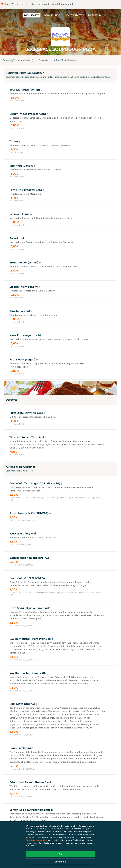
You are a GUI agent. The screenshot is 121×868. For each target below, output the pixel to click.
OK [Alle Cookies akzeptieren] (61, 854)
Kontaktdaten (75, 15)
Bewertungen (53, 15)
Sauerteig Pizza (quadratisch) (18, 60)
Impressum (94, 15)
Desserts (43, 60)
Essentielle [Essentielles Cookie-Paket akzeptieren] (60, 862)
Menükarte (32, 15)
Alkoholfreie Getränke (66, 60)
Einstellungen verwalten (37, 840)
